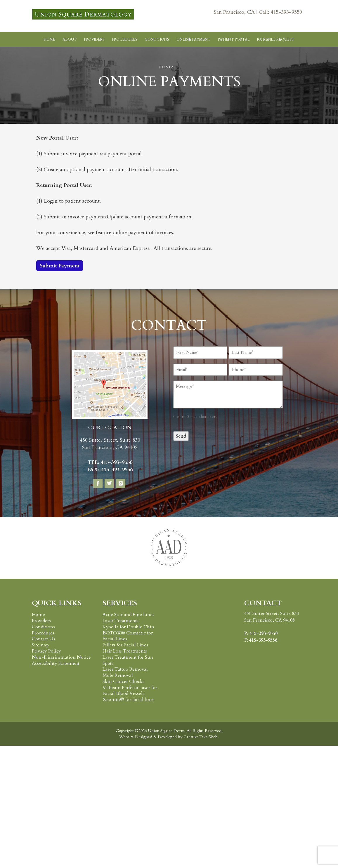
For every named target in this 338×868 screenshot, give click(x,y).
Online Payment (193, 39)
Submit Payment (60, 266)
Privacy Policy (46, 651)
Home (50, 39)
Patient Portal (234, 39)
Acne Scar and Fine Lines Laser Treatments (128, 618)
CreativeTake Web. (201, 737)
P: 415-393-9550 (261, 634)
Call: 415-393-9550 (280, 12)
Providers (94, 39)
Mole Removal (118, 675)
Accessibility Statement (56, 663)
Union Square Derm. (166, 731)
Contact (169, 67)
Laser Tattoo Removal (125, 669)
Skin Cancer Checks (123, 681)
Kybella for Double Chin (128, 627)
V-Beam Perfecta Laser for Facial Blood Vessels (130, 691)
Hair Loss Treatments (125, 651)
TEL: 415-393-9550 (110, 462)
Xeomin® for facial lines (129, 700)
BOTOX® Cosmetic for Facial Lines (128, 636)
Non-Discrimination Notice (61, 657)
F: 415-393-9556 (261, 640)
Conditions (157, 39)
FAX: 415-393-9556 (110, 470)
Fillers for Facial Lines (125, 645)
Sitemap (40, 645)
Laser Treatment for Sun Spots (128, 660)
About (70, 39)
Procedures (125, 39)
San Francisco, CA (235, 12)
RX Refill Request (276, 39)
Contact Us (44, 639)
